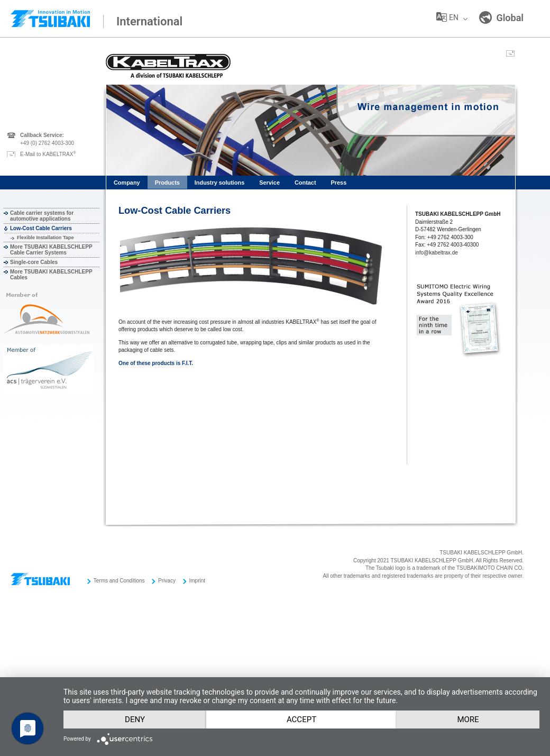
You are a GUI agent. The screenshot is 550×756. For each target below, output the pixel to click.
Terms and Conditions (119, 581)
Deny (137, 700)
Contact (305, 183)
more (138, 719)
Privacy (167, 581)
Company (127, 183)
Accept (309, 700)
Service (269, 183)
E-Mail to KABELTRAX (48, 154)
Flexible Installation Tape (45, 238)
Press (339, 183)
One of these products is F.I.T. (156, 363)
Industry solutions (219, 183)
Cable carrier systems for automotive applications (42, 216)
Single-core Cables (34, 262)
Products (167, 183)
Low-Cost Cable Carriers (41, 228)
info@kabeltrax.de (437, 253)
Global (501, 17)
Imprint (198, 581)
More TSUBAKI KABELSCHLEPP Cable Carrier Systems (51, 250)
